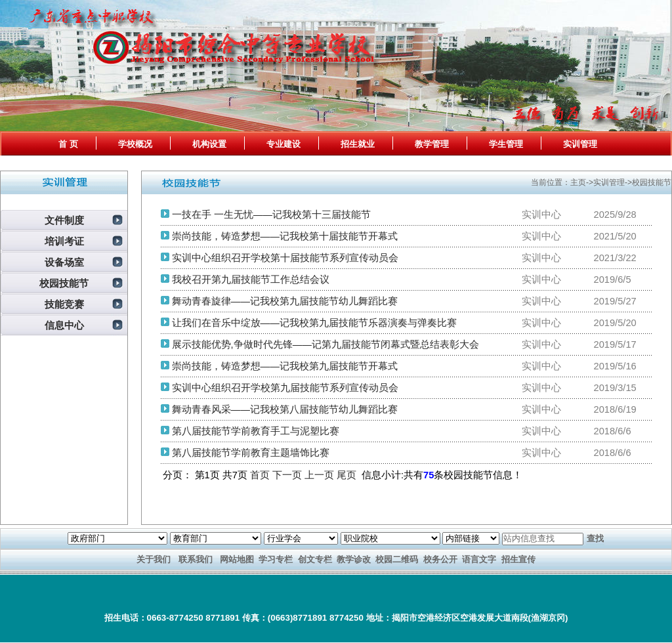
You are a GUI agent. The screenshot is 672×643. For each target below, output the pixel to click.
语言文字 (479, 559)
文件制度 (64, 220)
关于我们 (154, 559)
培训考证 (64, 241)
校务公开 (440, 559)
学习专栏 (276, 559)
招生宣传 (518, 559)
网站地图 (237, 559)
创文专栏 (315, 559)
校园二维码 (397, 559)
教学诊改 (354, 559)
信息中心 (64, 325)
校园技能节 (64, 283)
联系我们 (196, 559)
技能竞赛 (64, 304)
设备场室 (64, 262)
